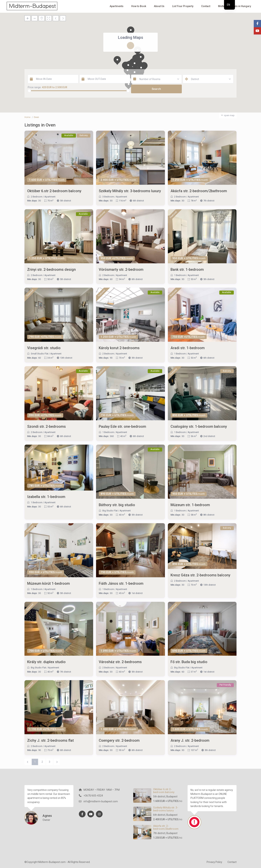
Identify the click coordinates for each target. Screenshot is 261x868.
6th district (138, 201)
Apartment (50, 197)
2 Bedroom (37, 197)
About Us (159, 6)
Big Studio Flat (110, 511)
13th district (66, 358)
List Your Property (183, 6)
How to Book (139, 6)
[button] (117, 61)
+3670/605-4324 (93, 796)
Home (27, 117)
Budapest (172, 796)
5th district (66, 201)
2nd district (209, 436)
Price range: (35, 87)
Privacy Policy (214, 862)
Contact (206, 6)
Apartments (117, 6)
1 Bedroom (180, 275)
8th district (209, 515)
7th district (209, 201)
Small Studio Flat (40, 354)
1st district (137, 593)
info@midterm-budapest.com (101, 801)
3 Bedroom (108, 197)
